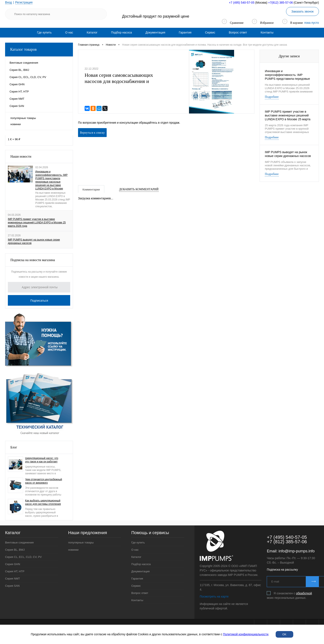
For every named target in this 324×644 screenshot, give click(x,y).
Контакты (267, 32)
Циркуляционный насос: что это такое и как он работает (42, 460)
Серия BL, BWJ (15, 550)
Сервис (210, 32)
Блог (14, 447)
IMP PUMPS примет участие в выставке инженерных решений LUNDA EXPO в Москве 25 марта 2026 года (37, 223)
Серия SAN (12, 586)
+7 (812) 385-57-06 (287, 542)
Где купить (44, 32)
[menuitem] (44, 32)
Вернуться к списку (92, 133)
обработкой (304, 593)
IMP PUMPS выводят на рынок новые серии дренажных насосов (34, 241)
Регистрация (24, 2)
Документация (155, 32)
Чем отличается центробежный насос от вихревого (43, 481)
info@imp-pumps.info (296, 551)
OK (284, 634)
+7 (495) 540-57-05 (242, 3)
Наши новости (21, 156)
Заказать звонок (302, 11)
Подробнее (272, 97)
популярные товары (23, 118)
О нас (69, 32)
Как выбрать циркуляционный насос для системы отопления (43, 502)
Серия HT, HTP (15, 571)
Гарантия (185, 32)
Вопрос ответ (238, 32)
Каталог (92, 32)
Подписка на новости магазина (33, 260)
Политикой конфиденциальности (246, 634)
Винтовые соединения (19, 542)
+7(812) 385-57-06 (281, 3)
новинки (16, 124)
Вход (8, 2)
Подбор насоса (121, 32)
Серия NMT (13, 579)
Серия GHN (13, 564)
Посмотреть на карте (214, 596)
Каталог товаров (39, 50)
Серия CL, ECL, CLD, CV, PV (23, 557)
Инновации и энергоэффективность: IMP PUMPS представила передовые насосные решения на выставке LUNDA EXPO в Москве (51, 180)
